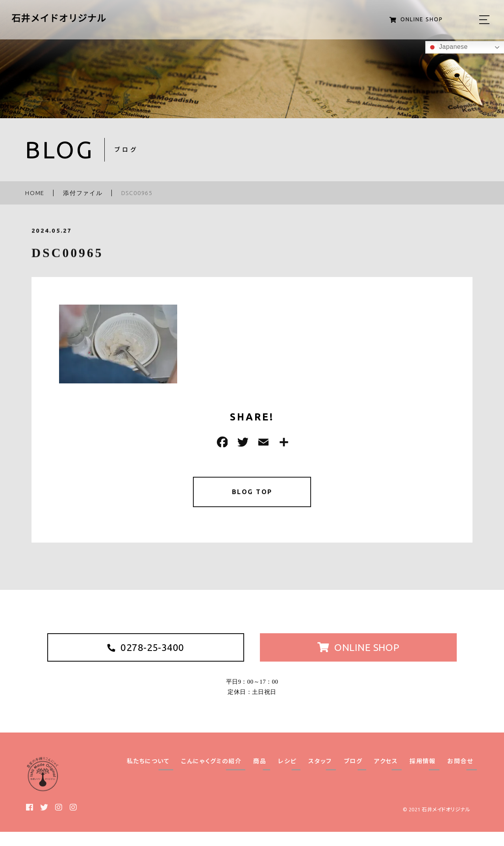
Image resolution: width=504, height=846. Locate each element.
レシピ (287, 775)
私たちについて (148, 775)
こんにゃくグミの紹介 (211, 775)
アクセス (386, 775)
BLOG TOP (252, 493)
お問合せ (460, 775)
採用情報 (422, 775)
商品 (260, 775)
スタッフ (320, 775)
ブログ (353, 775)
